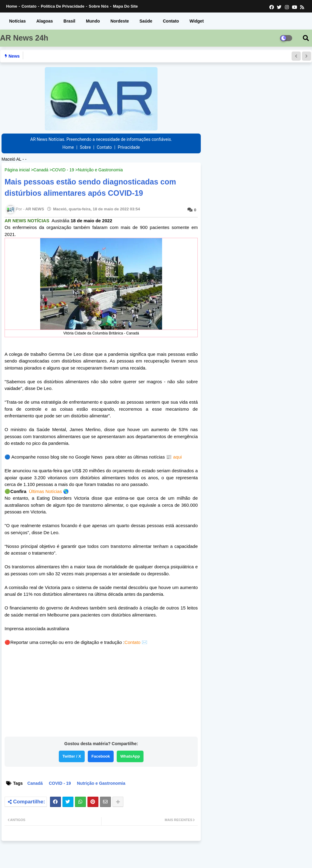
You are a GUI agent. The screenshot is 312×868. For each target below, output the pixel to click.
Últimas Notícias (45, 491)
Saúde (146, 21)
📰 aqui (173, 457)
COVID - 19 (63, 170)
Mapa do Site (126, 6)
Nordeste (120, 21)
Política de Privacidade (63, 6)
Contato (29, 6)
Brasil (69, 21)
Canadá (41, 170)
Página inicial (17, 170)
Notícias (17, 21)
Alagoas (44, 21)
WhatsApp (130, 756)
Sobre (85, 147)
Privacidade (129, 147)
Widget (197, 21)
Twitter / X (72, 756)
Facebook (101, 756)
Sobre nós (99, 6)
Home (12, 6)
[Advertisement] (101, 693)
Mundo (93, 21)
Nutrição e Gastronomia (100, 170)
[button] (296, 56)
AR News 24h (24, 38)
